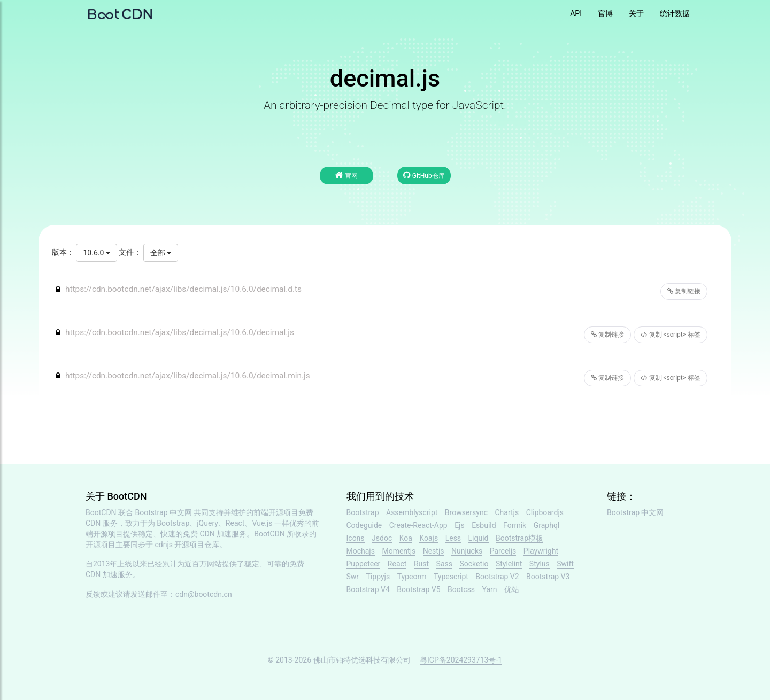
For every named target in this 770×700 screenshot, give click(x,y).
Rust (421, 564)
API (576, 13)
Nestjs (434, 551)
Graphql (547, 525)
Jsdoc (382, 538)
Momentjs (399, 551)
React (397, 564)
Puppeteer (364, 564)
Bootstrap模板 (519, 538)
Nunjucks (467, 551)
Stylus (540, 564)
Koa (406, 538)
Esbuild (484, 525)
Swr (353, 577)
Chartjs (507, 512)
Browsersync (466, 512)
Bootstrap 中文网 (164, 512)
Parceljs (503, 551)
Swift (565, 564)
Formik (515, 525)
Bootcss (461, 589)
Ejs (460, 525)
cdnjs (164, 545)
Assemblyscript (412, 512)
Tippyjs (378, 577)
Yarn (490, 589)
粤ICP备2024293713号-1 (461, 660)
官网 (346, 175)
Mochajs (361, 551)
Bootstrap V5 (418, 589)
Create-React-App (418, 525)
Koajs (429, 538)
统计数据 (675, 13)
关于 (636, 13)
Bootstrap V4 (368, 589)
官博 (605, 13)
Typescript (451, 577)
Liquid (479, 538)
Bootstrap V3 (548, 577)
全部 (161, 253)
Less (453, 538)
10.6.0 (96, 253)
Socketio (474, 564)
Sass (444, 564)
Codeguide (364, 525)
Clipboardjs (545, 512)
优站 (512, 589)
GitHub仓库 (424, 175)
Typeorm (412, 577)
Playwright (541, 551)
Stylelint (509, 564)
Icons (356, 538)
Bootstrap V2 (497, 577)
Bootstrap (363, 512)
